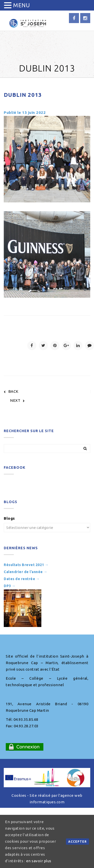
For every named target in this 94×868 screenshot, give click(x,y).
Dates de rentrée (22, 579)
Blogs (9, 518)
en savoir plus (39, 861)
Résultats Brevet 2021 (26, 565)
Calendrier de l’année (26, 572)
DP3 (10, 586)
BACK (11, 391)
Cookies (19, 795)
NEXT (17, 400)
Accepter (77, 842)
